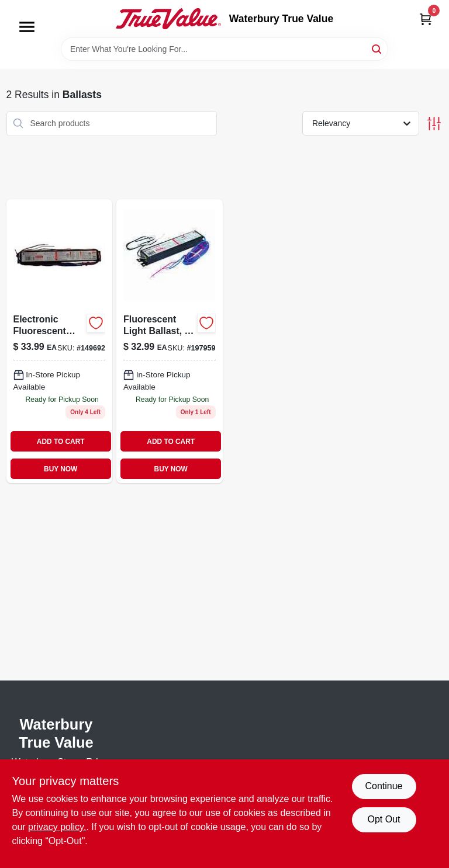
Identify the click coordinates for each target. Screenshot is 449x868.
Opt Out (384, 819)
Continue (384, 786)
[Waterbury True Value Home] (168, 19)
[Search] (377, 48)
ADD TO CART (61, 442)
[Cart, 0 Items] (426, 19)
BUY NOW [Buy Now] (61, 469)
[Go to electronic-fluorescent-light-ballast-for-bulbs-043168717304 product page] (60, 341)
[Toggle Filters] (434, 124)
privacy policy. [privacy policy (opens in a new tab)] (57, 827)
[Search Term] (224, 49)
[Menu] (27, 27)
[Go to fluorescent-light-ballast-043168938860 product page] (170, 341)
